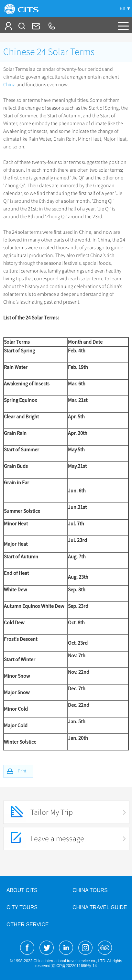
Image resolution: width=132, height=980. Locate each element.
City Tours (22, 907)
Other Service (27, 925)
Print (22, 771)
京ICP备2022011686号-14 (74, 966)
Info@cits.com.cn (35, 26)
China (9, 85)
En (122, 8)
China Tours (90, 890)
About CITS (22, 890)
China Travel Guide (100, 907)
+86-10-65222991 (51, 26)
